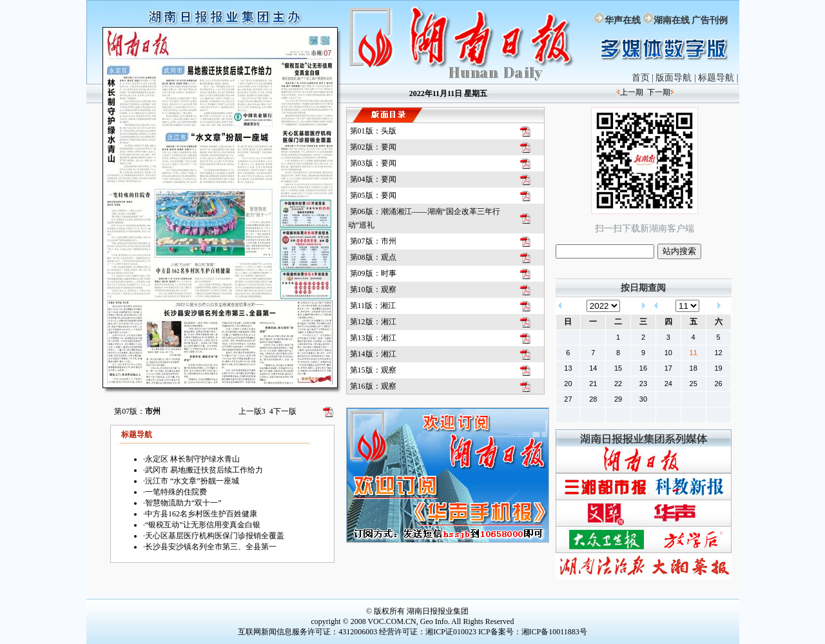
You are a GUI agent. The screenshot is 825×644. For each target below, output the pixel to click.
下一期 (659, 92)
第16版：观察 (373, 386)
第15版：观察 (373, 370)
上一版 (252, 411)
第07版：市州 (373, 241)
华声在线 (623, 20)
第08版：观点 (373, 257)
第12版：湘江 (373, 322)
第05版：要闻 (373, 195)
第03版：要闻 (373, 163)
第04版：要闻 (373, 179)
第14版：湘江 (373, 354)
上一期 (632, 92)
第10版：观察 (373, 289)
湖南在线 (672, 20)
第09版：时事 (373, 273)
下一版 (283, 411)
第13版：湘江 (373, 338)
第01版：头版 (373, 131)
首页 (641, 78)
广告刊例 (710, 20)
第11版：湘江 (373, 306)
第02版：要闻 (373, 147)
